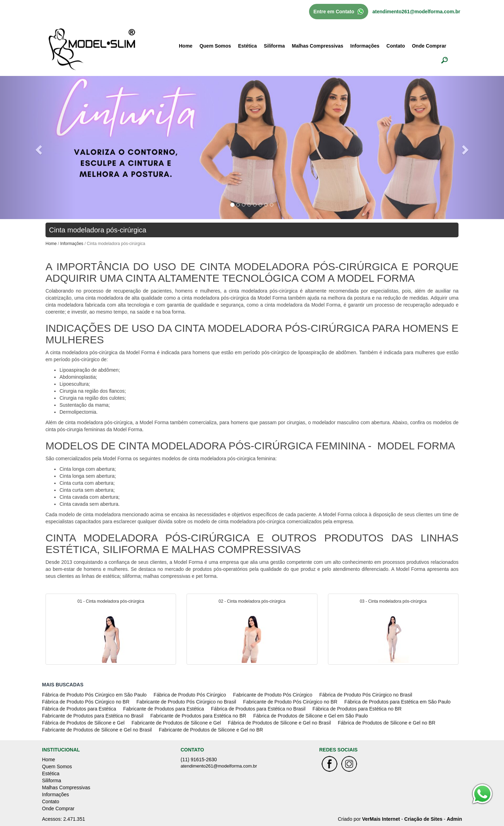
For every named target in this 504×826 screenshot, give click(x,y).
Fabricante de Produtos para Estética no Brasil (93, 716)
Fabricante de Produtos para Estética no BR (198, 716)
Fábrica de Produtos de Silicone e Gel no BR (387, 723)
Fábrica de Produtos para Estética (79, 709)
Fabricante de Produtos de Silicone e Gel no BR (211, 730)
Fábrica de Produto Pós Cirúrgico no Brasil (366, 695)
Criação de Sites (423, 819)
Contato (396, 46)
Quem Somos (215, 46)
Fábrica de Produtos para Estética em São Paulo (398, 702)
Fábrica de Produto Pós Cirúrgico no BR (86, 702)
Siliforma (274, 46)
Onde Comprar (429, 46)
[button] (38, 148)
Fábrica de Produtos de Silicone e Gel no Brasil (279, 723)
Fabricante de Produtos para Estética (164, 709)
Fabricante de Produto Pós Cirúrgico (273, 695)
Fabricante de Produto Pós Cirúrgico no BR (290, 702)
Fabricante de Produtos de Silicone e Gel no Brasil (97, 730)
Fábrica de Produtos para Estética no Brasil (258, 709)
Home (186, 46)
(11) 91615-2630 (199, 759)
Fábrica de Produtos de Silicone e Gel (83, 723)
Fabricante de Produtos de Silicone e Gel (176, 723)
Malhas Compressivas (318, 46)
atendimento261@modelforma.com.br (416, 12)
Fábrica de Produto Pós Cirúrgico (190, 695)
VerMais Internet (381, 819)
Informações (365, 46)
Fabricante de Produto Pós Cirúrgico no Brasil (186, 702)
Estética (247, 46)
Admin (454, 819)
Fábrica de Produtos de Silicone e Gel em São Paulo (310, 716)
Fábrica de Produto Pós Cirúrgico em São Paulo (94, 695)
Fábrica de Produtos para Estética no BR (357, 709)
